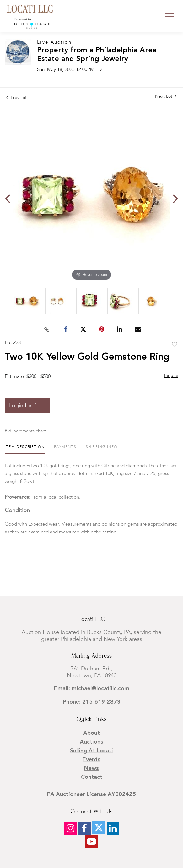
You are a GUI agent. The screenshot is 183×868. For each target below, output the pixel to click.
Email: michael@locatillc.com (92, 689)
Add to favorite (175, 345)
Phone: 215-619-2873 (92, 702)
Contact (92, 777)
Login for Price (27, 406)
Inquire (171, 376)
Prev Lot (16, 98)
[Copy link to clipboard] (47, 330)
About (91, 733)
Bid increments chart (25, 431)
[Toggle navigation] (170, 16)
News (91, 768)
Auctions (91, 742)
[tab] (25, 449)
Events (91, 760)
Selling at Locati (91, 751)
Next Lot (166, 96)
